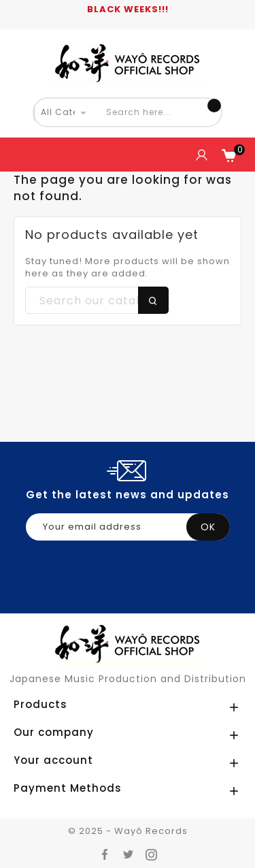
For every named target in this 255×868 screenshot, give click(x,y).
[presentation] (129, 598)
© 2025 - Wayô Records (128, 831)
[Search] (97, 301)
